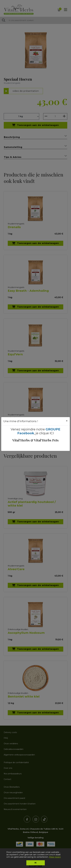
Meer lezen (55, 857)
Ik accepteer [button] (35, 863)
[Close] (67, 421)
